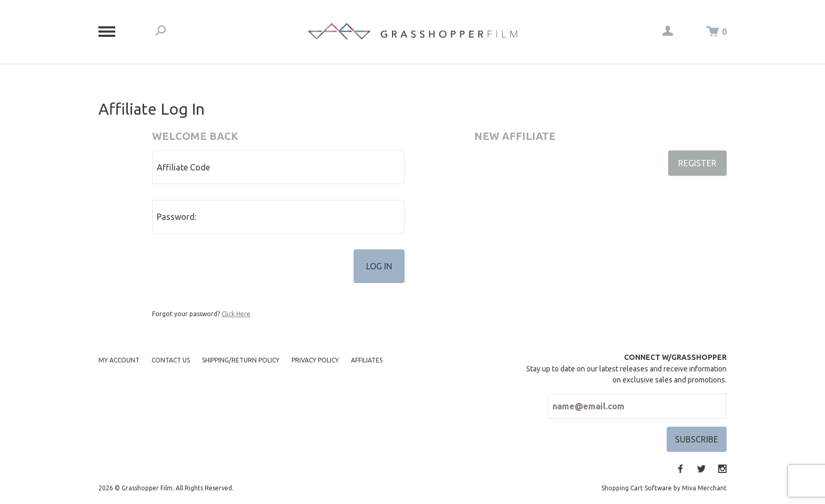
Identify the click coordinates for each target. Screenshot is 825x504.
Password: (177, 217)
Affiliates (367, 360)
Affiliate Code (183, 167)
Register (697, 163)
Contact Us (171, 360)
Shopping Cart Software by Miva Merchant (664, 488)
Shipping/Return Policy (241, 360)
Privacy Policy (315, 360)
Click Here (236, 314)
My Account (119, 360)
